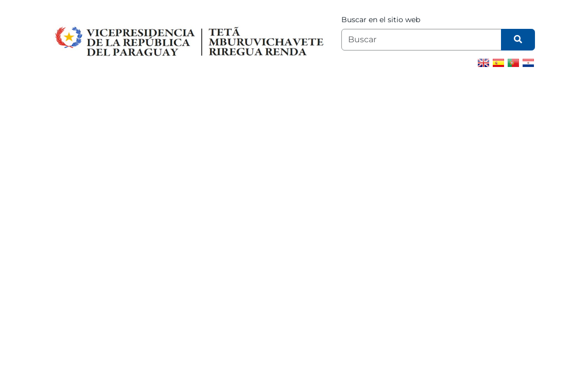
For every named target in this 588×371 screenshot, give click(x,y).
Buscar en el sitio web (381, 20)
